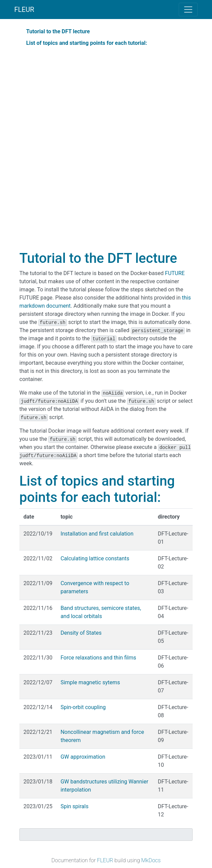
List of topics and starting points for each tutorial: (87, 43)
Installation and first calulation (97, 534)
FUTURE (175, 273)
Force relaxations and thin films (98, 658)
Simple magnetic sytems (90, 682)
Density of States (81, 633)
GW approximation (83, 757)
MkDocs (151, 860)
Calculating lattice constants (95, 558)
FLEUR (24, 10)
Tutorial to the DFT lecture (58, 31)
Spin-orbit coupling (83, 707)
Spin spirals (74, 806)
